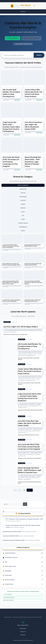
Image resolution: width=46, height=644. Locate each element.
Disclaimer (23, 635)
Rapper (23, 231)
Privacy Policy (23, 628)
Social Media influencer (11, 557)
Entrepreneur (23, 227)
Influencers (23, 189)
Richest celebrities (10, 580)
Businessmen (23, 197)
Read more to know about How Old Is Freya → (29, 435)
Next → (30, 490)
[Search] (25, 504)
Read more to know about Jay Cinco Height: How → (16, 334)
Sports (23, 212)
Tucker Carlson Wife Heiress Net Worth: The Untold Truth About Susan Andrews (30, 371)
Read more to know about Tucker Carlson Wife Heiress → (29, 384)
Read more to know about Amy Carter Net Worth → (30, 458)
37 (24, 490)
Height (23, 219)
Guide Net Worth (20, 640)
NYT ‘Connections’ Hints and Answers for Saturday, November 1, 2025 (24, 519)
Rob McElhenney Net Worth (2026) (12, 532)
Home (23, 622)
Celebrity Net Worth (10, 553)
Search (39, 55)
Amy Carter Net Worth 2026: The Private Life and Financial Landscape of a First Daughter (29, 447)
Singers (23, 204)
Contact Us (23, 632)
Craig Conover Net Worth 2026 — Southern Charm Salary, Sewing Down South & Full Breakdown (29, 397)
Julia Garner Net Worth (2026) (11, 536)
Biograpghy (8, 571)
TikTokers (23, 208)
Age (23, 215)
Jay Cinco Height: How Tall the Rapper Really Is (21, 327)
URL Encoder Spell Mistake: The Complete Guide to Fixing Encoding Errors (30, 346)
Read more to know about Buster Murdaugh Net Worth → (29, 483)
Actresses (23, 200)
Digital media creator (11, 566)
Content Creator (23, 223)
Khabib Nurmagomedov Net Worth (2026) (14, 540)
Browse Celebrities (13, 38)
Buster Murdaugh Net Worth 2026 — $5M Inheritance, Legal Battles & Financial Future (30, 470)
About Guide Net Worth (23, 625)
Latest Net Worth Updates (31, 38)
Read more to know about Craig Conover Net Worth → (30, 411)
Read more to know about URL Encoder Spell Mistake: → (29, 359)
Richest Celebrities (23, 185)
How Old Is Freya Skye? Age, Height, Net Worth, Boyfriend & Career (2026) (30, 423)
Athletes (23, 193)
